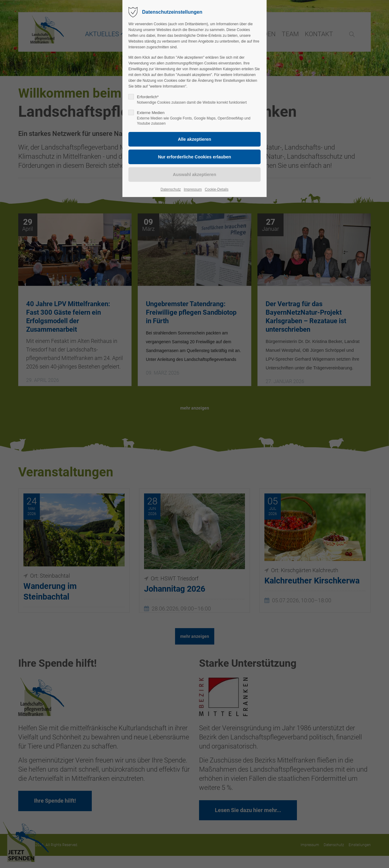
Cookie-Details (217, 189)
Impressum (193, 189)
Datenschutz (171, 189)
